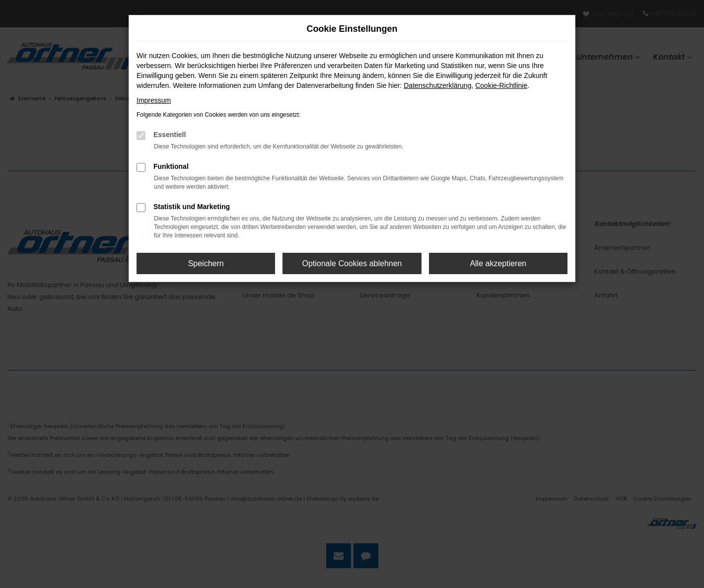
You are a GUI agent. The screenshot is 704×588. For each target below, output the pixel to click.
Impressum (154, 100)
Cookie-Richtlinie (501, 85)
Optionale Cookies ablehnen (352, 263)
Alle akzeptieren (498, 263)
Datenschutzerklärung (437, 85)
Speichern (206, 263)
